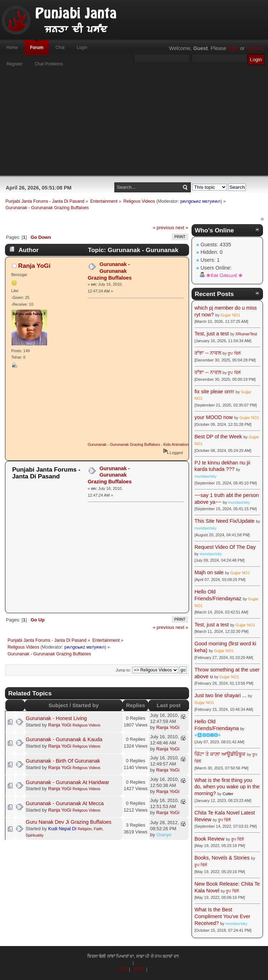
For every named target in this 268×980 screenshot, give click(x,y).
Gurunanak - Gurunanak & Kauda (64, 739)
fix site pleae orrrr (214, 391)
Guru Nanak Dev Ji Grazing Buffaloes (69, 822)
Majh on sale (209, 572)
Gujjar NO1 (230, 315)
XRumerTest (246, 334)
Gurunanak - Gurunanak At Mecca (65, 803)
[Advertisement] (134, 125)
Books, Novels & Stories (222, 858)
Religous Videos (86, 725)
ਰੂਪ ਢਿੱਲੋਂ (234, 353)
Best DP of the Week (219, 437)
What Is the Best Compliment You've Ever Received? (222, 916)
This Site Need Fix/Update (224, 521)
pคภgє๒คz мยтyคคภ (200, 201)
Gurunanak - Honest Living (56, 718)
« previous (164, 228)
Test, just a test (212, 334)
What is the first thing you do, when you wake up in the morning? (227, 787)
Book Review (209, 839)
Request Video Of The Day (225, 547)
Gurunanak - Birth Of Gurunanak (63, 761)
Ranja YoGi (34, 266)
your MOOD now (214, 417)
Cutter (228, 794)
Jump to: (123, 670)
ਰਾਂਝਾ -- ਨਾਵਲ (208, 353)
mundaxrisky (205, 476)
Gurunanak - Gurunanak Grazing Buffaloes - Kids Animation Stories (144, 444)
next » (182, 228)
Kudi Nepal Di (62, 829)
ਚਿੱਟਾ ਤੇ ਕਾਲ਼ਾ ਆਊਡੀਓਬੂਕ (220, 754)
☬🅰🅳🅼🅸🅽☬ (208, 735)
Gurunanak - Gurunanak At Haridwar (68, 782)
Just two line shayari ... (220, 695)
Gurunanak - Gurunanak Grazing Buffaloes (110, 271)
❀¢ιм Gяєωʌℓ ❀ (224, 275)
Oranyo (164, 835)
